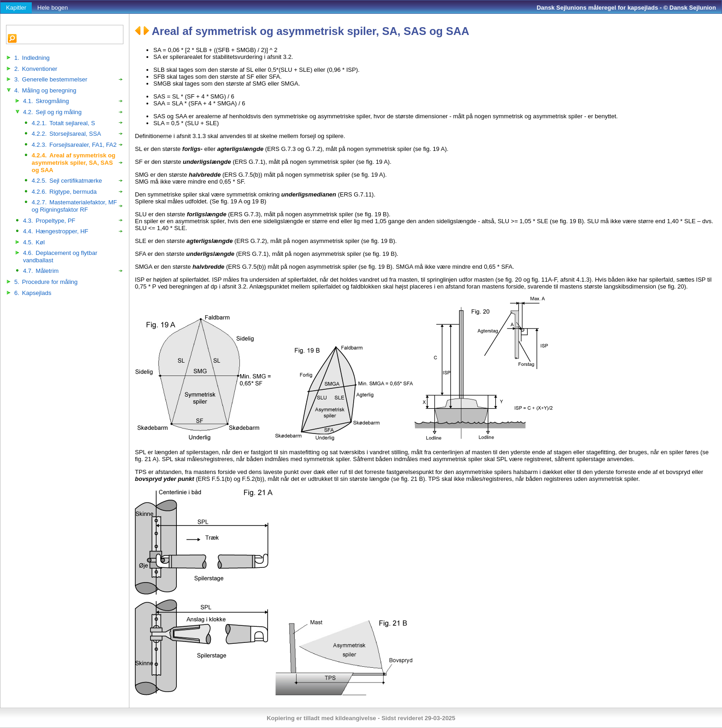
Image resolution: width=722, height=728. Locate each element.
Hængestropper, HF (56, 231)
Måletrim (41, 271)
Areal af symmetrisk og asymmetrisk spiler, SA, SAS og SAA (74, 162)
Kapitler (16, 8)
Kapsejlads (33, 293)
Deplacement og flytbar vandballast (60, 257)
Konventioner (36, 69)
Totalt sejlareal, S (64, 123)
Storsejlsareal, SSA (67, 134)
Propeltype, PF (49, 221)
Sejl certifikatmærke (67, 181)
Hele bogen (53, 8)
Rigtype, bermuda (64, 192)
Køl (34, 242)
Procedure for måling (46, 282)
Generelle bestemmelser (51, 79)
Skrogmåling (46, 101)
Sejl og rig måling (52, 112)
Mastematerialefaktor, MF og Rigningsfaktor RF (74, 206)
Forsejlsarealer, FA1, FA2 (74, 145)
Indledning (32, 58)
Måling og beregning (45, 90)
